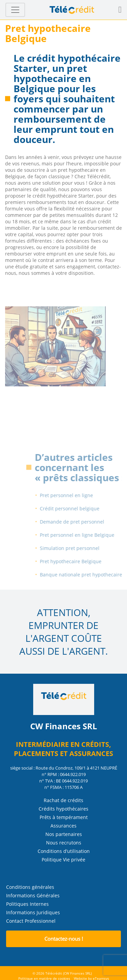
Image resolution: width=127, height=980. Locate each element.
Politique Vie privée (63, 860)
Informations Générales (33, 895)
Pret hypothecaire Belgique (77, 561)
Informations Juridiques (33, 912)
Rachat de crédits (63, 800)
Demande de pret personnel (78, 522)
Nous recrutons (64, 843)
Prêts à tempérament (64, 817)
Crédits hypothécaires (63, 809)
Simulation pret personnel (76, 548)
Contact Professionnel (31, 921)
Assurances (63, 826)
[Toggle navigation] (15, 10)
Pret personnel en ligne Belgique (83, 535)
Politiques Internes (27, 904)
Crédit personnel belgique (76, 508)
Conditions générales (30, 887)
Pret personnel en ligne (72, 495)
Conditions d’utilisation (64, 851)
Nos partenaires (64, 834)
